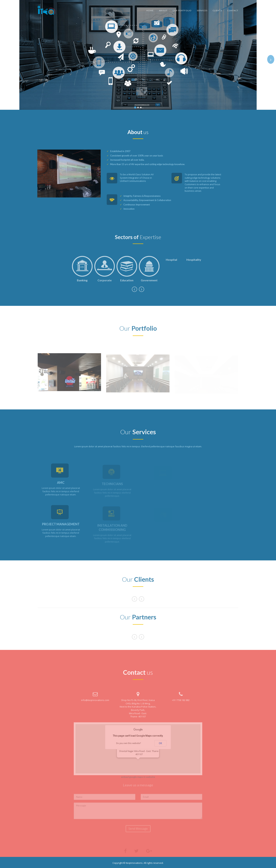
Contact (233, 10)
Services (202, 10)
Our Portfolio (182, 10)
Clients (217, 10)
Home (150, 10)
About (163, 10)
